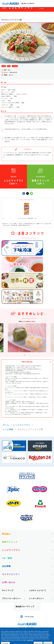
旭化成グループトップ (25, 610)
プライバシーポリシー (11, 602)
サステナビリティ (11, 577)
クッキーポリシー (37, 602)
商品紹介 (6, 537)
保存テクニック (10, 545)
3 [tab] (30, 358)
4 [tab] (33, 358)
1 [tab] (23, 358)
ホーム (6, 428)
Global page (29, 620)
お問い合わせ (9, 586)
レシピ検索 (8, 433)
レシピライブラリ (22, 428)
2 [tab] (27, 358)
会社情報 (6, 569)
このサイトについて (38, 594)
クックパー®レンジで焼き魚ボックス (27, 218)
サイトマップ (8, 594)
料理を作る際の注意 (27, 365)
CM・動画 (7, 561)
